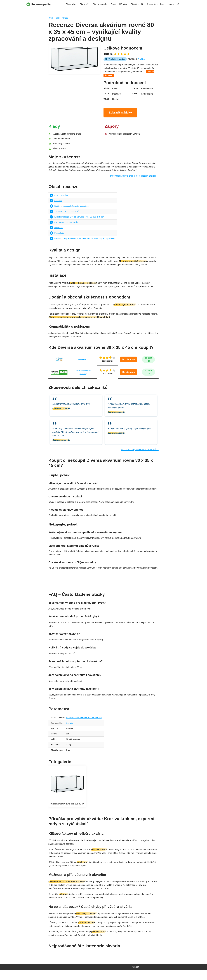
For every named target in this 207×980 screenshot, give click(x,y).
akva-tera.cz (83, 362)
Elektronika (70, 4)
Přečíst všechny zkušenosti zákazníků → (139, 453)
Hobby (171, 4)
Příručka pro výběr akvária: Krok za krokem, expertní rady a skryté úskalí (85, 240)
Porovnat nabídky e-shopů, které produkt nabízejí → (134, 177)
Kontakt (135, 977)
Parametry (59, 229)
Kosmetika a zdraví (155, 4)
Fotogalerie (59, 234)
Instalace (58, 202)
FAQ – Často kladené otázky (66, 224)
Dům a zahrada (99, 4)
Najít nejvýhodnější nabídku (103, 586)
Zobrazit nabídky (120, 113)
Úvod (51, 18)
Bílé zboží (84, 4)
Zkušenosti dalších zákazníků (67, 213)
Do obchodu (129, 362)
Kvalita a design (61, 196)
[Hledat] (178, 4)
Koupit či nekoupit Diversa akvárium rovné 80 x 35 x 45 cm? (80, 218)
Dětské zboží (136, 4)
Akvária (65, 18)
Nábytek (123, 4)
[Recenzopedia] (39, 4)
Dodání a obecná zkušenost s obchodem (72, 207)
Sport (113, 4)
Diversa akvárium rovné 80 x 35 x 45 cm (84, 726)
